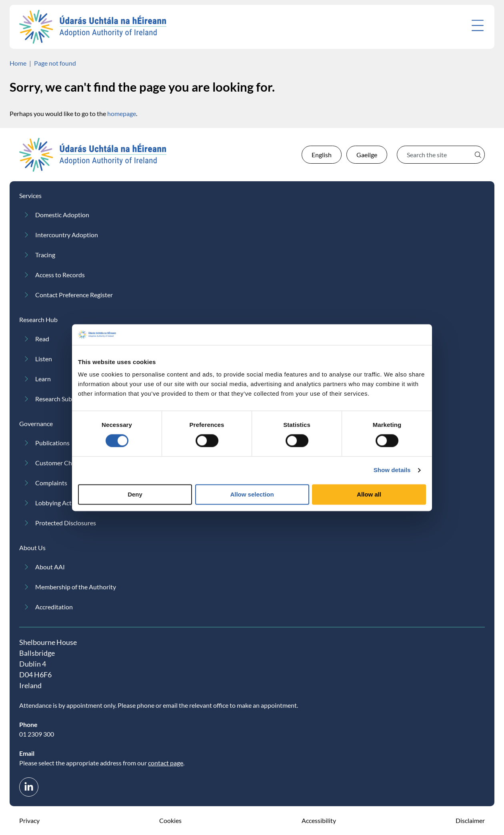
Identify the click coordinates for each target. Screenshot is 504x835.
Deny (135, 494)
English (322, 155)
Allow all (369, 494)
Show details (392, 470)
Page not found (55, 63)
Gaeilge (367, 155)
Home (18, 63)
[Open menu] (478, 25)
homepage (122, 113)
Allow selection (252, 494)
